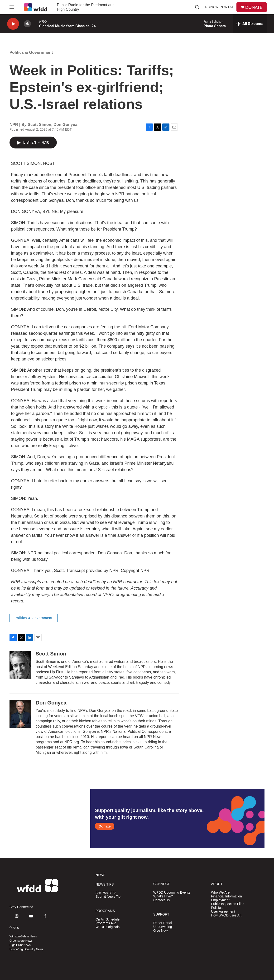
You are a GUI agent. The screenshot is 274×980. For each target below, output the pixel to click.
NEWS (101, 875)
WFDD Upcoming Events (172, 893)
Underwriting (163, 927)
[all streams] (250, 24)
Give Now (161, 931)
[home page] (36, 7)
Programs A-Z (106, 923)
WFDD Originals (108, 927)
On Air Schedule (108, 919)
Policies (217, 908)
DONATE (254, 7)
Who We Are (220, 893)
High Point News (20, 945)
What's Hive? (163, 896)
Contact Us (161, 900)
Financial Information (226, 896)
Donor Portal (219, 7)
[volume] (27, 24)
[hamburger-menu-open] (12, 7)
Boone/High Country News (26, 949)
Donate (105, 826)
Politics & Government (31, 52)
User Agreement (223, 912)
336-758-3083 (106, 893)
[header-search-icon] (197, 7)
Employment (220, 900)
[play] (13, 24)
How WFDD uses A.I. (227, 915)
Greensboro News (21, 941)
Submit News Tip (108, 897)
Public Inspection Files (228, 904)
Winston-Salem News (23, 936)
